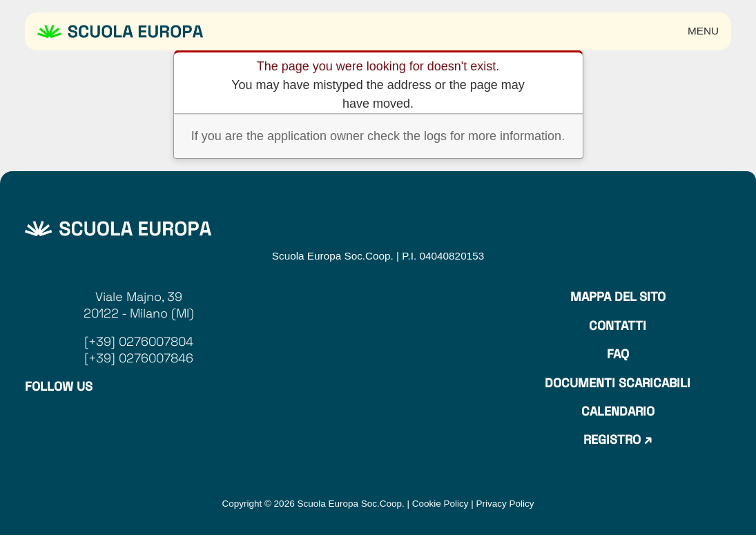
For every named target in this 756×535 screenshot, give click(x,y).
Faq (618, 354)
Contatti (618, 325)
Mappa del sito (618, 296)
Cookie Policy (440, 504)
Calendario (618, 411)
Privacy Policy (505, 504)
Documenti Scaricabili (618, 383)
